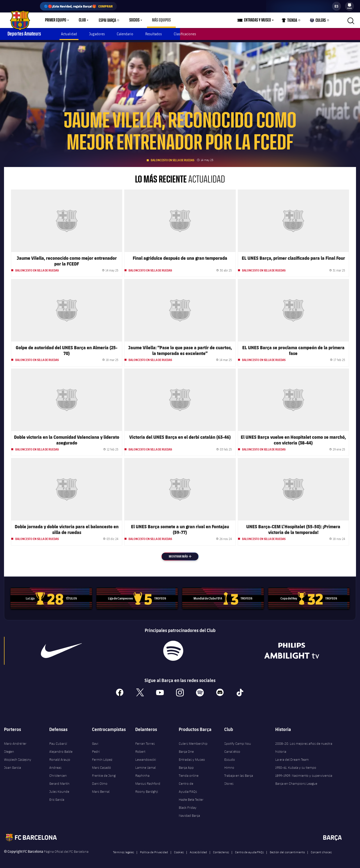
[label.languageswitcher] (336, 6)
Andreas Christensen (58, 769)
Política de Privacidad (154, 850)
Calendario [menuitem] (125, 34)
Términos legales (123, 850)
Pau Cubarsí (58, 741)
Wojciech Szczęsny (18, 757)
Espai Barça (107, 20)
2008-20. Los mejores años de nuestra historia (304, 745)
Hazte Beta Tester (191, 797)
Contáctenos (221, 850)
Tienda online (189, 773)
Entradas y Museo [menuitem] (257, 20)
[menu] (349, 6)
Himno (229, 765)
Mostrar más (184, 554)
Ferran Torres (145, 741)
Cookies (179, 850)
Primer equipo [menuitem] (56, 20)
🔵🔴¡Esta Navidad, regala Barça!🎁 (78, 6)
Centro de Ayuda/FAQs (188, 785)
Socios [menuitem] (134, 20)
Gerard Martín (59, 781)
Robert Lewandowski (146, 753)
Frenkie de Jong (104, 773)
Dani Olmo (100, 781)
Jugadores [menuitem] (97, 34)
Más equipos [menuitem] (161, 20)
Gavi (95, 741)
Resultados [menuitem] (153, 34)
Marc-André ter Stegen (15, 745)
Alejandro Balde (61, 749)
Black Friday (188, 805)
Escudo (230, 757)
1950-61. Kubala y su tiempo (296, 765)
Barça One (186, 749)
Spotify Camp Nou (238, 741)
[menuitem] (349, 5)
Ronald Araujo (60, 757)
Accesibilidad (198, 850)
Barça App (186, 765)
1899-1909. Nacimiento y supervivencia (304, 773)
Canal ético (232, 749)
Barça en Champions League (296, 781)
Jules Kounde (59, 789)
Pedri (96, 749)
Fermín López (102, 757)
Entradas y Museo (192, 757)
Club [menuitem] (82, 20)
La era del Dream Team (292, 757)
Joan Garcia (12, 765)
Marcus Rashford (148, 781)
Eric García (57, 797)
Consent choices (321, 850)
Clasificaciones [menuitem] (185, 34)
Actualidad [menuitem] (69, 34)
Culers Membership (193, 741)
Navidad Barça (189, 813)
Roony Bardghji (147, 789)
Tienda (289, 21)
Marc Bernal (101, 789)
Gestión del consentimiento (287, 850)
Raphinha (142, 773)
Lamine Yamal (145, 765)
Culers (318, 21)
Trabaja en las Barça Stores (239, 777)
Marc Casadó (101, 765)
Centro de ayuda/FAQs (249, 850)
